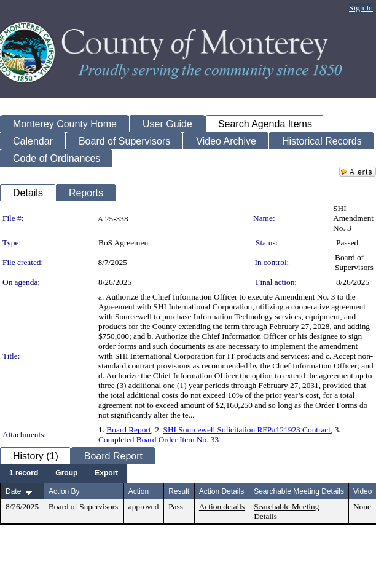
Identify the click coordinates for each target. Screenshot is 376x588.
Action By (64, 491)
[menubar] (64, 474)
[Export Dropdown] (106, 474)
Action (139, 491)
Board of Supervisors (354, 262)
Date (13, 491)
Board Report (128, 430)
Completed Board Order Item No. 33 (159, 439)
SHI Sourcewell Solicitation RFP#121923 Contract (247, 430)
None (362, 507)
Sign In (361, 8)
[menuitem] (24, 474)
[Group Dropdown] (66, 474)
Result (179, 491)
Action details (222, 507)
